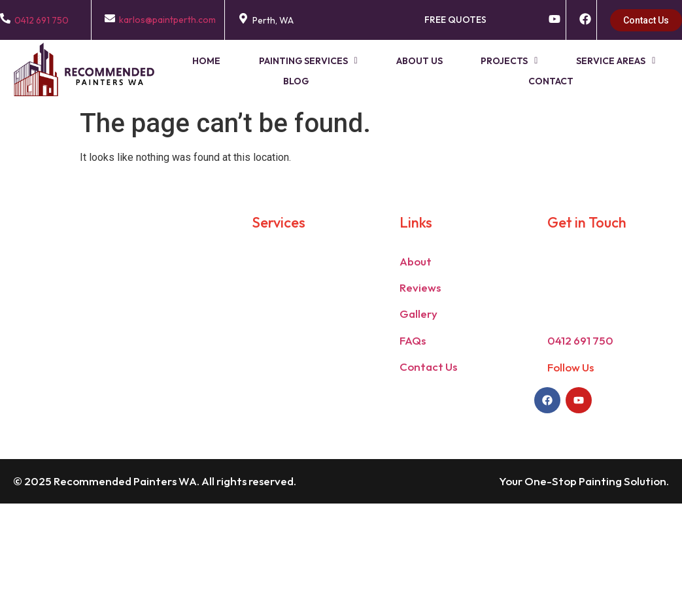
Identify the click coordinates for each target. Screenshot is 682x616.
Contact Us (428, 365)
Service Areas (576, 60)
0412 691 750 (42, 20)
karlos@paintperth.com (167, 20)
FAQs (413, 339)
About (416, 260)
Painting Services (291, 60)
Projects (477, 60)
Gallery (418, 313)
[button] (291, 60)
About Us (395, 60)
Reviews (420, 286)
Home (196, 60)
